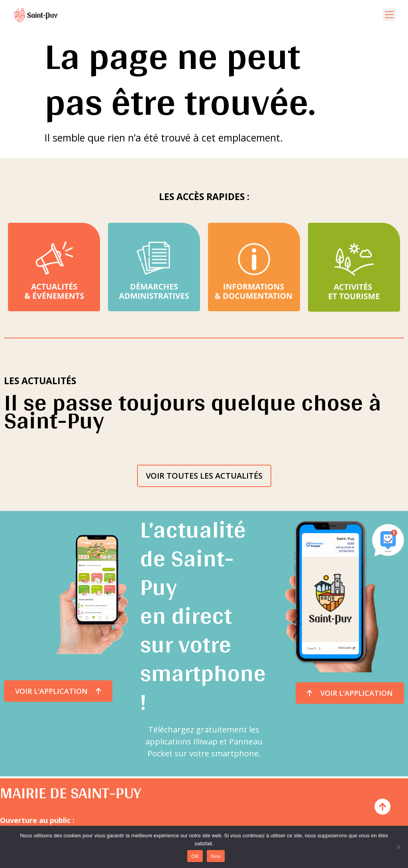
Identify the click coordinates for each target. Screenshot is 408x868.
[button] (389, 15)
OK (195, 856)
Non (216, 856)
